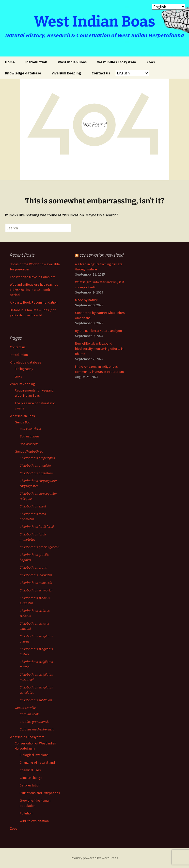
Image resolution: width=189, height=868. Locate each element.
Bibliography (24, 369)
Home (10, 62)
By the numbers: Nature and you (98, 331)
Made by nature (87, 300)
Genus (23, 422)
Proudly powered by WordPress (94, 858)
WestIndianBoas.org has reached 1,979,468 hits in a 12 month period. (34, 290)
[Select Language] (132, 73)
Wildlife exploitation (34, 821)
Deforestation (30, 785)
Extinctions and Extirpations (40, 793)
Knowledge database (23, 73)
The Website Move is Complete (33, 277)
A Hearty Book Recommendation (34, 302)
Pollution (26, 813)
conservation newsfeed (102, 255)
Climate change (31, 778)
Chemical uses (30, 770)
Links (18, 376)
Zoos (151, 62)
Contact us (101, 73)
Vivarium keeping (66, 73)
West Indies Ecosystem (117, 62)
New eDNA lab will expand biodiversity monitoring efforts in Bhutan (99, 349)
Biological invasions (34, 755)
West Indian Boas (72, 62)
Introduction (36, 62)
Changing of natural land (37, 762)
